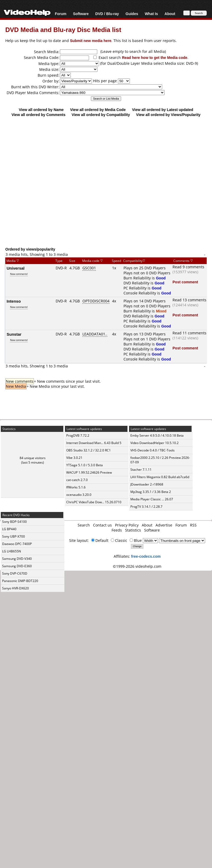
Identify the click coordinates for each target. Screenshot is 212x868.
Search (84, 525)
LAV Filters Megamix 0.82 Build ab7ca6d (160, 477)
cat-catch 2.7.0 (77, 480)
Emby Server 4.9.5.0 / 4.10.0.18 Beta (157, 435)
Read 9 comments (188, 267)
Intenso (14, 301)
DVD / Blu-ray (107, 14)
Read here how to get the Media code (155, 57)
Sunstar (14, 334)
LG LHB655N (12, 551)
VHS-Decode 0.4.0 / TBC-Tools (153, 450)
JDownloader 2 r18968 (147, 484)
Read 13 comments (189, 300)
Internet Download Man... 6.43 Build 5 (94, 443)
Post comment (185, 282)
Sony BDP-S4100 (14, 522)
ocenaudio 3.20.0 (79, 495)
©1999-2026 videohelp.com (137, 566)
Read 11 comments (189, 333)
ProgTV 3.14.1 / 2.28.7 (146, 507)
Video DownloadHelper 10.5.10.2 (154, 443)
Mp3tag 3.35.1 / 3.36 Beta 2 (151, 492)
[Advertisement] (103, 191)
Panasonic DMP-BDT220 (20, 581)
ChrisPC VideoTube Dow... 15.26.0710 (94, 502)
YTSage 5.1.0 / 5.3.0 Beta (85, 465)
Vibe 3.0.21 (74, 458)
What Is (151, 14)
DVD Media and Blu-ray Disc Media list (63, 29)
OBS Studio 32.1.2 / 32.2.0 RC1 (89, 450)
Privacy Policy (127, 525)
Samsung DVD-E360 (17, 566)
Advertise (164, 525)
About (170, 14)
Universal (16, 268)
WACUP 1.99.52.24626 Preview (89, 472)
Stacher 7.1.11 (141, 470)
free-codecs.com (146, 556)
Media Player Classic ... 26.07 (152, 499)
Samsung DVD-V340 (17, 559)
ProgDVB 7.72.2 (78, 435)
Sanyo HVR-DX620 (16, 588)
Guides (132, 14)
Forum (61, 14)
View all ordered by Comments (38, 115)
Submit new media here (91, 41)
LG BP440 (9, 529)
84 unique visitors (33, 458)
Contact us (102, 525)
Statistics (133, 530)
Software (81, 14)
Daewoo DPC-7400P (17, 544)
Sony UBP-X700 (14, 536)
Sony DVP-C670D (15, 573)
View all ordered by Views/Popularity (168, 115)
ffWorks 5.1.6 (76, 487)
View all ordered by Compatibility (101, 115)
